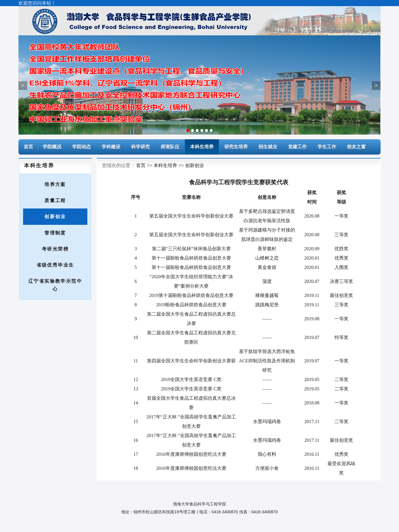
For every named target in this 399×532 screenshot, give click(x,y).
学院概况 (52, 147)
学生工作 (327, 147)
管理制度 (55, 233)
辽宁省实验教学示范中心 (55, 285)
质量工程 (55, 200)
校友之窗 (356, 147)
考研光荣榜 (55, 249)
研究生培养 (236, 147)
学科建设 (111, 147)
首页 (141, 165)
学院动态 (81, 147)
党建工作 (297, 147)
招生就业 (268, 147)
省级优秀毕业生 (55, 265)
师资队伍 (170, 147)
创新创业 (55, 217)
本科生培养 (202, 147)
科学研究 (140, 147)
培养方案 (55, 184)
